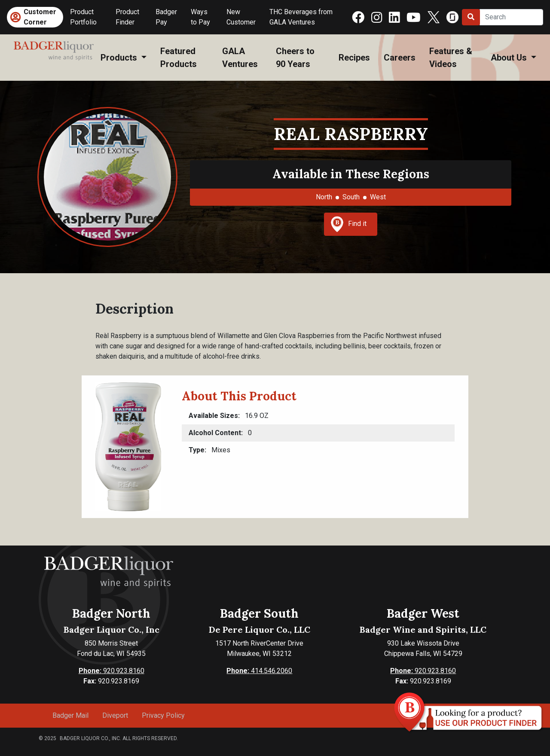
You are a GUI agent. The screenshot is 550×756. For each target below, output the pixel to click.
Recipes (354, 58)
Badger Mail (70, 715)
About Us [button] (510, 58)
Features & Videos (451, 58)
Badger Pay (166, 17)
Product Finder (127, 17)
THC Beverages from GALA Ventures (301, 17)
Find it (348, 224)
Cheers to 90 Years (295, 58)
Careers (400, 58)
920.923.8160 (112, 671)
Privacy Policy (163, 715)
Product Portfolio (83, 17)
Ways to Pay (200, 17)
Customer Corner (40, 17)
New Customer (241, 17)
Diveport (115, 715)
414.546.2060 (259, 671)
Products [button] (120, 58)
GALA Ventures (240, 58)
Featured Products (179, 58)
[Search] (511, 17)
